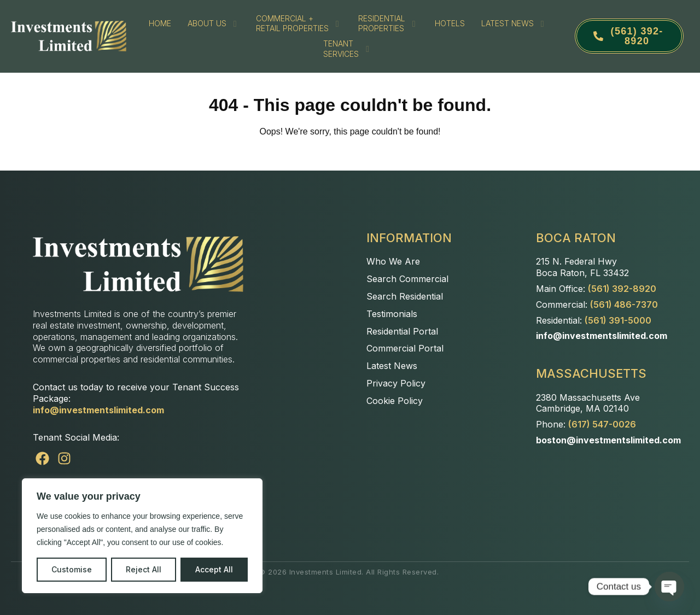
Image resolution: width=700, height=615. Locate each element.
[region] (142, 536)
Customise (72, 569)
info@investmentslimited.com (98, 410)
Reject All (144, 569)
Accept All (214, 569)
